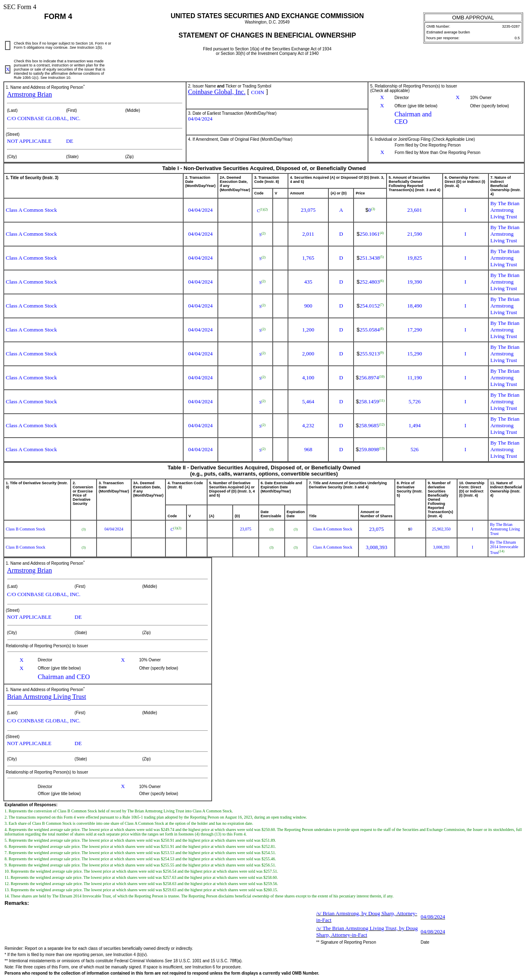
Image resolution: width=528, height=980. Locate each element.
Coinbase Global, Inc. (217, 92)
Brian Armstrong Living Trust (47, 697)
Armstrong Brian (29, 94)
